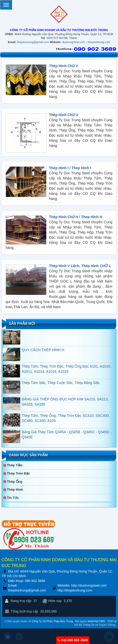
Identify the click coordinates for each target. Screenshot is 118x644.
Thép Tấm (15, 465)
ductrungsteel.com (74, 42)
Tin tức (13, 498)
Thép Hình (15, 490)
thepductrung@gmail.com (33, 42)
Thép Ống (15, 482)
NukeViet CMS (96, 621)
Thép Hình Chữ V (63, 66)
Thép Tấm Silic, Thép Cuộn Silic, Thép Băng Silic (61, 385)
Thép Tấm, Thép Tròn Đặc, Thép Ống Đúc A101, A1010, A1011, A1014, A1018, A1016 (66, 371)
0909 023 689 (55, 38)
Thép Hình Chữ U (64, 115)
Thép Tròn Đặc (18, 473)
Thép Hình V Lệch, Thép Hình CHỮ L (80, 266)
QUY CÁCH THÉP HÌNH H (43, 352)
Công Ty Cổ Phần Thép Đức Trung (52, 621)
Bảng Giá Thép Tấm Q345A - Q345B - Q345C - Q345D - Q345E (67, 436)
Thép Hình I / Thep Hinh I (70, 168)
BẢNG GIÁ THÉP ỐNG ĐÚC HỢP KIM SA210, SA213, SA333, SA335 (65, 404)
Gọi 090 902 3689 (74, 640)
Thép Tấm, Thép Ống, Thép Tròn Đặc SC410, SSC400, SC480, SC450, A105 (66, 420)
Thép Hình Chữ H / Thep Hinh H (76, 217)
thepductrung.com (99, 42)
